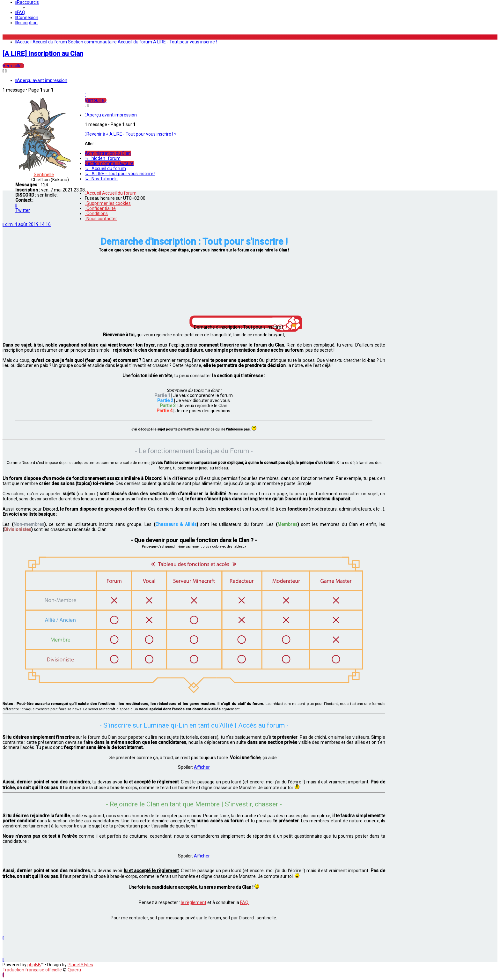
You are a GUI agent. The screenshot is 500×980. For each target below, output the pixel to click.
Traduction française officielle (32, 970)
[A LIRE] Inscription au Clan (43, 54)
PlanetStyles (80, 965)
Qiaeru (74, 970)
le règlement (194, 902)
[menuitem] (20, 12)
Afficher (202, 767)
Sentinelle (44, 175)
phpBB (34, 965)
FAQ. (245, 902)
